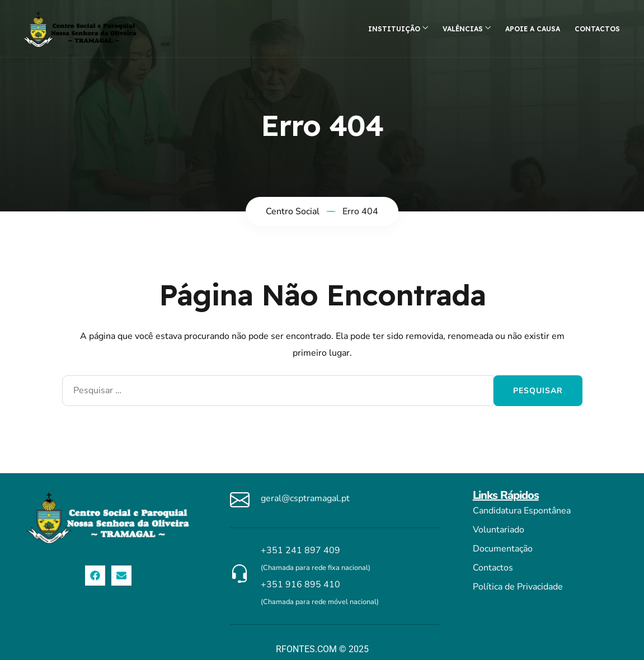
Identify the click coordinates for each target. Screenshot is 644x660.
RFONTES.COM (306, 649)
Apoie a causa (533, 29)
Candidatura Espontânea (522, 511)
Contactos (597, 29)
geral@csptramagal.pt (305, 498)
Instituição (394, 29)
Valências (463, 29)
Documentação (503, 549)
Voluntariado (499, 530)
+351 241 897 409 (300, 550)
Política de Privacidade (518, 587)
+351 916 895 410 (300, 584)
